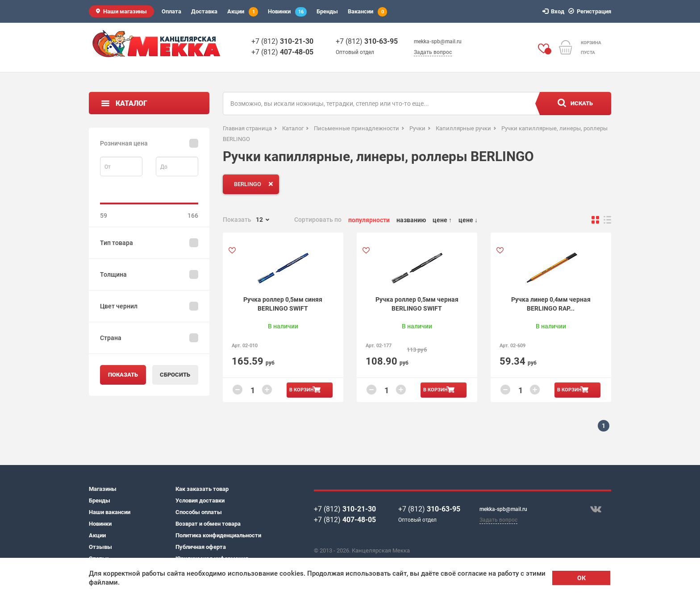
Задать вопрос (433, 52)
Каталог (131, 103)
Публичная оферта (201, 547)
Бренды (327, 11)
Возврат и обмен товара (208, 524)
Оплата (171, 11)
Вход (555, 11)
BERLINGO (255, 184)
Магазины (103, 489)
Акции (243, 12)
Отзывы (100, 547)
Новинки (287, 12)
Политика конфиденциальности (218, 535)
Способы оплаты (199, 512)
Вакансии (367, 12)
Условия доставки (200, 500)
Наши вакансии (110, 512)
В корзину (303, 390)
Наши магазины (125, 11)
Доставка (204, 11)
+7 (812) (282, 41)
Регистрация (591, 11)
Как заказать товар (202, 489)
